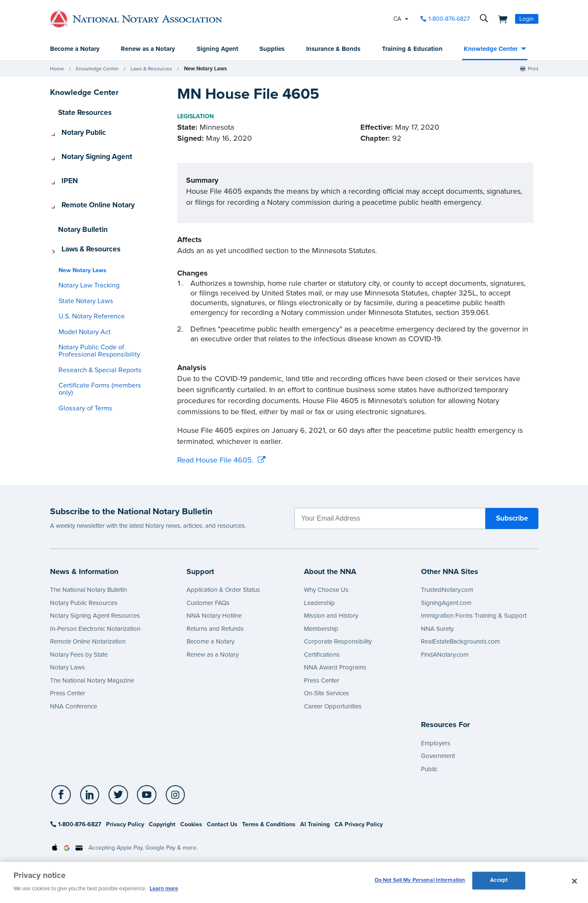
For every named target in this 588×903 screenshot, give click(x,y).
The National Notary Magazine (92, 681)
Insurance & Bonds (333, 49)
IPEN (65, 168)
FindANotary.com (445, 655)
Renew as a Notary (148, 49)
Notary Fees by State (79, 655)
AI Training (315, 825)
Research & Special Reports (94, 339)
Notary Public (78, 131)
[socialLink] (62, 795)
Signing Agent (217, 49)
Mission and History (331, 616)
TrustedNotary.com (447, 590)
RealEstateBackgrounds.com (460, 642)
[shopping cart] (501, 19)
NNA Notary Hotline (214, 616)
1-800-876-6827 (76, 825)
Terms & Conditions (269, 825)
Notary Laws (67, 668)
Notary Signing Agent (89, 149)
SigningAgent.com (446, 603)
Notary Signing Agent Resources (95, 616)
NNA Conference (74, 707)
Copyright (162, 825)
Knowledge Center (491, 49)
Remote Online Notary (90, 186)
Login (527, 19)
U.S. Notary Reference (88, 285)
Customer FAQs (208, 603)
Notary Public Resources (84, 603)
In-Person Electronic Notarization (95, 629)
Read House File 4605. (215, 460)
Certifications (322, 655)
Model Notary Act (81, 301)
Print (533, 69)
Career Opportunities (333, 707)
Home (57, 69)
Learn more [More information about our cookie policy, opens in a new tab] (164, 889)
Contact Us (222, 825)
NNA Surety (437, 629)
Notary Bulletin (80, 205)
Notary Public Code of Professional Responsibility (93, 320)
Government (438, 756)
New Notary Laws (204, 69)
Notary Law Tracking (85, 254)
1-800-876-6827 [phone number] (449, 19)
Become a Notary (75, 49)
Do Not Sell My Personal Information (420, 881)
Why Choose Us (326, 590)
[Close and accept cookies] (574, 881)
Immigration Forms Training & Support (474, 616)
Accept (499, 881)
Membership (321, 629)
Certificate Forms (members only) (101, 354)
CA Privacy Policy (359, 825)
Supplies (272, 49)
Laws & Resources (151, 69)
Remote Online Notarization (88, 642)
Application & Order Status (223, 590)
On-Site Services (326, 694)
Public (429, 769)
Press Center (68, 694)
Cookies (191, 825)
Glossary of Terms (81, 370)
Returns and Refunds (215, 629)
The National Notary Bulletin (88, 590)
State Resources (81, 112)
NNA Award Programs (335, 668)
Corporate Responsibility (338, 642)
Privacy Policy (125, 825)
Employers (436, 744)
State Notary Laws (82, 270)
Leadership (319, 603)
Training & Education (412, 49)
